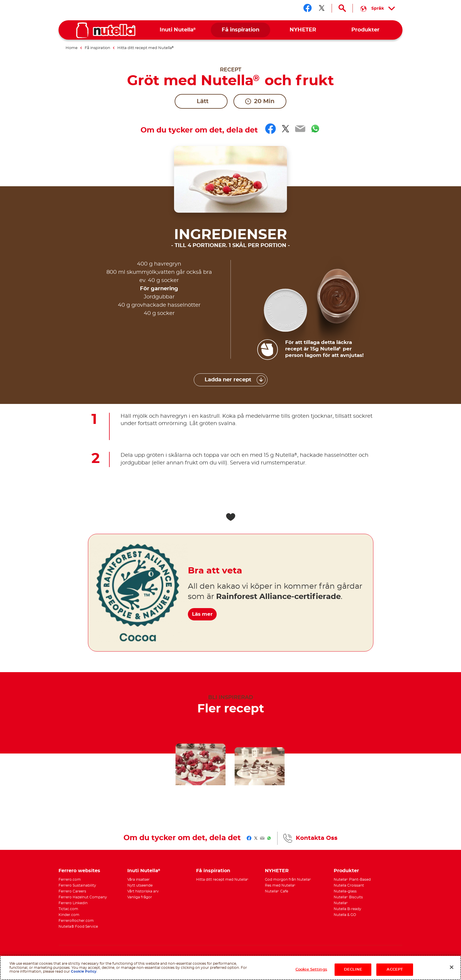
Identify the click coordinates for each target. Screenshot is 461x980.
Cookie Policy (84, 971)
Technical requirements (76, 901)
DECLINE (353, 970)
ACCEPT (395, 970)
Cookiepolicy (172, 896)
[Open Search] (342, 8)
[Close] (452, 967)
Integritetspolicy (148, 896)
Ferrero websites (79, 804)
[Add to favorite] (230, 450)
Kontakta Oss (317, 771)
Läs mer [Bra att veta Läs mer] (207, 544)
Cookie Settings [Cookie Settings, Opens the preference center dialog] (311, 970)
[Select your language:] (378, 8)
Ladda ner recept (228, 313)
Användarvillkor (122, 896)
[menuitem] (178, 30)
